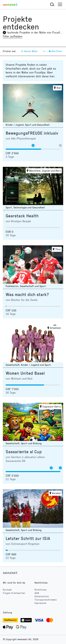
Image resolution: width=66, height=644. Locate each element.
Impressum (40, 603)
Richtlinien (41, 590)
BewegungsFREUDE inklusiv (32, 133)
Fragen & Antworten (14, 593)
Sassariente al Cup (24, 452)
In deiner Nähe (29, 51)
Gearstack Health (22, 216)
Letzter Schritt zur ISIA (28, 539)
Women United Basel (25, 373)
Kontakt (7, 590)
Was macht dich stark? (27, 295)
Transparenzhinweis (46, 600)
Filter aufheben (13, 36)
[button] (52, 5)
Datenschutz (42, 596)
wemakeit (10, 573)
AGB (37, 593)
